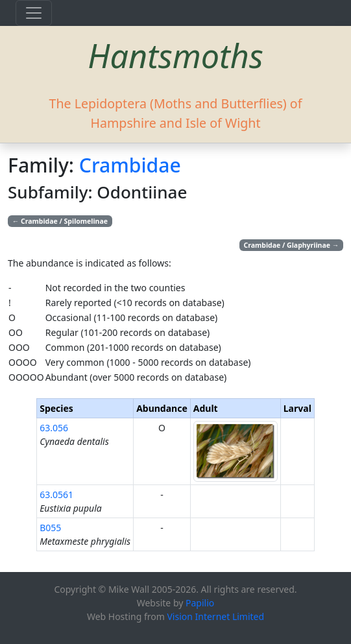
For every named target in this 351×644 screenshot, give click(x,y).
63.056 (54, 428)
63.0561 (56, 495)
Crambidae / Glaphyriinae (292, 245)
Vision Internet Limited (215, 616)
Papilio (200, 603)
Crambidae (130, 165)
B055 (50, 528)
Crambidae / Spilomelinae (60, 221)
